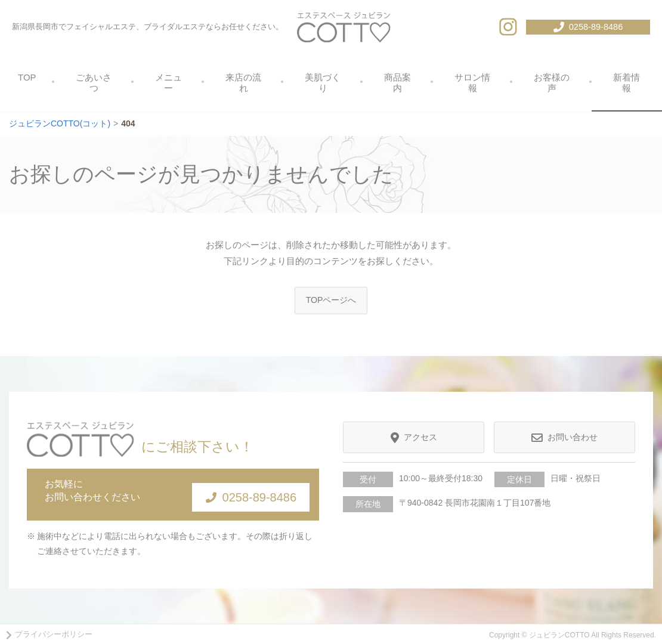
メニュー (168, 83)
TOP (27, 77)
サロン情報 (472, 83)
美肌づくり (323, 83)
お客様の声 (552, 83)
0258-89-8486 (239, 495)
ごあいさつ (94, 83)
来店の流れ (243, 83)
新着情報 (627, 83)
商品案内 (397, 83)
